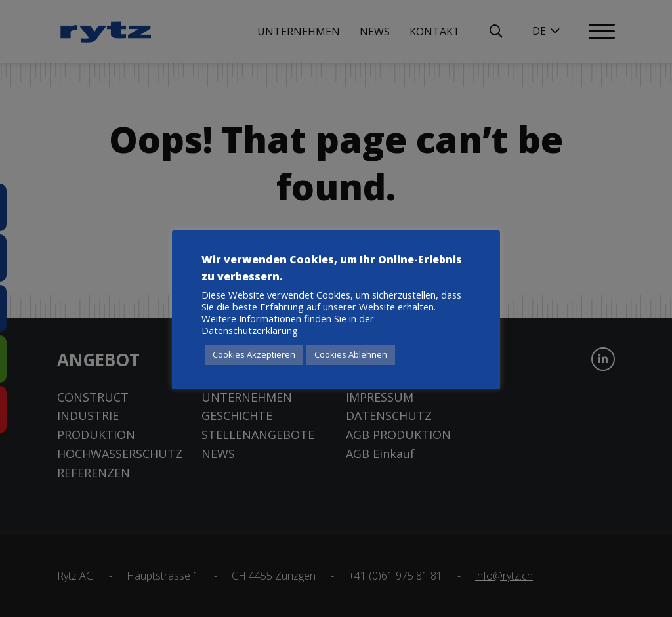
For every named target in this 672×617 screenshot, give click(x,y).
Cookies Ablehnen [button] (351, 354)
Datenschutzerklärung (250, 330)
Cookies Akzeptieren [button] (254, 354)
